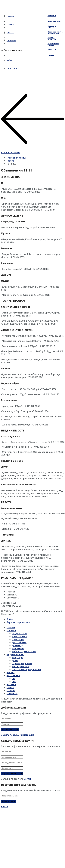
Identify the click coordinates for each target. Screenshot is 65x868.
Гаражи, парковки (22, 664)
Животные (18, 649)
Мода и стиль (20, 634)
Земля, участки (20, 667)
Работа (31, 38)
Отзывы (11, 691)
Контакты (12, 595)
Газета (30, 55)
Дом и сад (18, 646)
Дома (15, 661)
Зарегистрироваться (18, 623)
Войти (10, 620)
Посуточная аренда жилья (27, 670)
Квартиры (17, 658)
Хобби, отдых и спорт (24, 652)
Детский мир (19, 643)
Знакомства (33, 44)
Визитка (31, 49)
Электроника (19, 637)
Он (14, 679)
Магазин (31, 16)
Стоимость (13, 598)
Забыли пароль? (10, 736)
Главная (11, 592)
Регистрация (27, 736)
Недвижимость (35, 32)
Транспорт (18, 640)
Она (14, 682)
